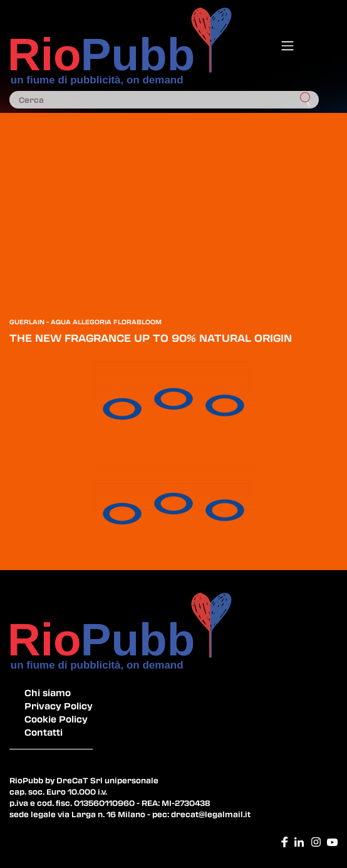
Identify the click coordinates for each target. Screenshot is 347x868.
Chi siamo (48, 692)
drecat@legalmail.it (211, 814)
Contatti (44, 732)
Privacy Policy (59, 706)
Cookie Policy (56, 719)
